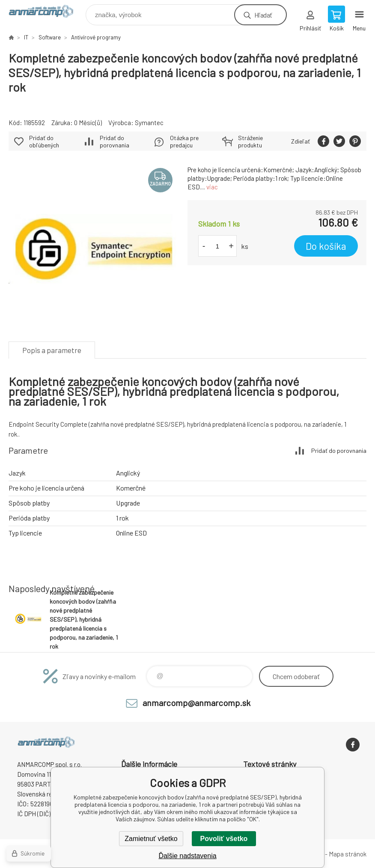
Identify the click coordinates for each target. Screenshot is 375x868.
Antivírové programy (96, 37)
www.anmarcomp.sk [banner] (46, 13)
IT (26, 37)
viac (212, 187)
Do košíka (326, 246)
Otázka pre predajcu (184, 141)
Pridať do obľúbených (44, 141)
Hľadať (263, 15)
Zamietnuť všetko (151, 839)
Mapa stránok (348, 854)
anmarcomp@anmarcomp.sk (196, 703)
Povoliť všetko (224, 839)
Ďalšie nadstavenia (187, 856)
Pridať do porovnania (115, 141)
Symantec (149, 123)
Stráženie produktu (250, 141)
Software (50, 37)
